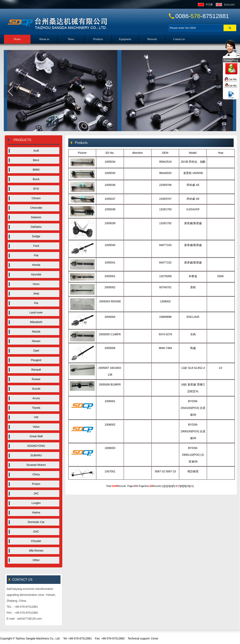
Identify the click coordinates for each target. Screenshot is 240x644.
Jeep (35, 293)
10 (188, 486)
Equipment (125, 39)
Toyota (34, 408)
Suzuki (35, 389)
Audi (35, 151)
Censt (154, 638)
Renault (35, 370)
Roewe (34, 379)
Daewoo (34, 217)
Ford (35, 246)
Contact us (179, 39)
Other (35, 560)
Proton (34, 484)
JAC (35, 493)
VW (35, 417)
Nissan (35, 341)
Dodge (34, 236)
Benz (35, 160)
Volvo (35, 427)
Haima (35, 512)
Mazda (35, 332)
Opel (34, 351)
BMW (35, 170)
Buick (35, 179)
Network (152, 39)
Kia (35, 303)
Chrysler (35, 541)
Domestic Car (35, 522)
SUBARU (35, 455)
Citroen (34, 198)
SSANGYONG (35, 446)
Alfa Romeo (34, 551)
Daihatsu (34, 227)
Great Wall (35, 436)
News (71, 39)
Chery (34, 474)
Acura (35, 398)
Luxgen (35, 503)
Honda (34, 265)
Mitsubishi (35, 322)
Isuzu (34, 284)
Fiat (34, 255)
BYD (35, 189)
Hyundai (34, 274)
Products (98, 39)
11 (192, 486)
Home (17, 39)
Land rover (35, 312)
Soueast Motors (35, 465)
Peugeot (35, 360)
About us (44, 39)
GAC (35, 532)
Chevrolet (35, 208)
